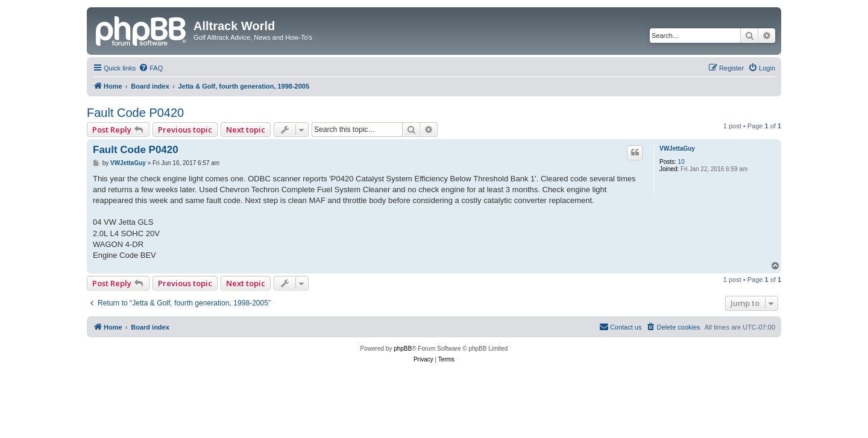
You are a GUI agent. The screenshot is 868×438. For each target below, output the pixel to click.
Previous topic (185, 130)
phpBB (403, 349)
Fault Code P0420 (135, 113)
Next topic (246, 130)
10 (681, 162)
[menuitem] (151, 68)
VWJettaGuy (677, 149)
